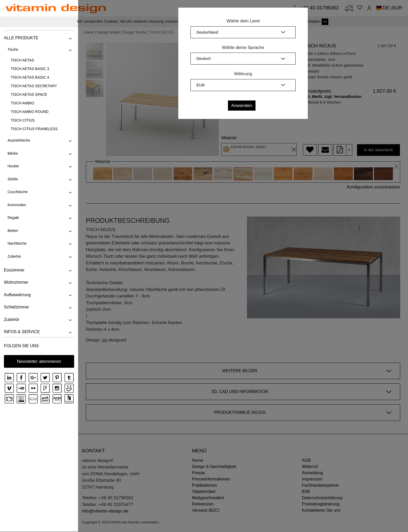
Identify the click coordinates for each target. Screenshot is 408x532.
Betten (13, 231)
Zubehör (14, 256)
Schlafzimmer (17, 307)
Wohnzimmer (16, 282)
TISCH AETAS (22, 60)
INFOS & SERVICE (22, 332)
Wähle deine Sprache (243, 47)
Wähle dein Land (243, 21)
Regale (13, 218)
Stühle (13, 179)
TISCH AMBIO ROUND (30, 112)
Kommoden (17, 205)
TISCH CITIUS (23, 120)
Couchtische (18, 192)
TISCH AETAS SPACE (29, 94)
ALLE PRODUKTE (21, 38)
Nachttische (17, 243)
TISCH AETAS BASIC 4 (30, 77)
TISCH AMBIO (22, 103)
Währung (243, 74)
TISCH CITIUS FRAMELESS (34, 129)
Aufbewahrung (17, 295)
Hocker (13, 166)
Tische (13, 49)
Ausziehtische (19, 140)
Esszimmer (14, 270)
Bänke (13, 153)
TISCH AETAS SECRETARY (34, 86)
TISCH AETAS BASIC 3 (30, 69)
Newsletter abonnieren (39, 361)
